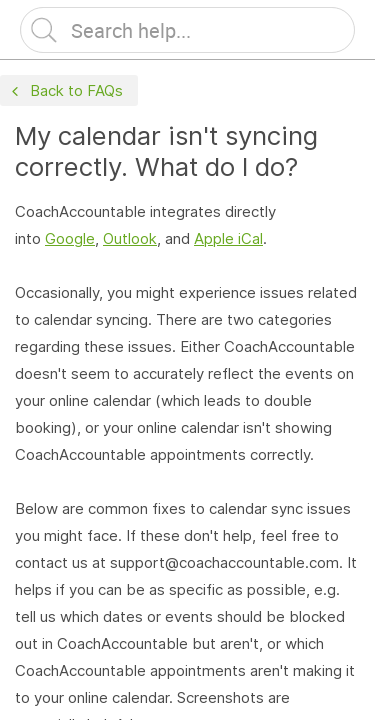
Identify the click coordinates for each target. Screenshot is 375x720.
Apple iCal (228, 238)
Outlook (130, 238)
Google (70, 238)
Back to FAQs (65, 91)
